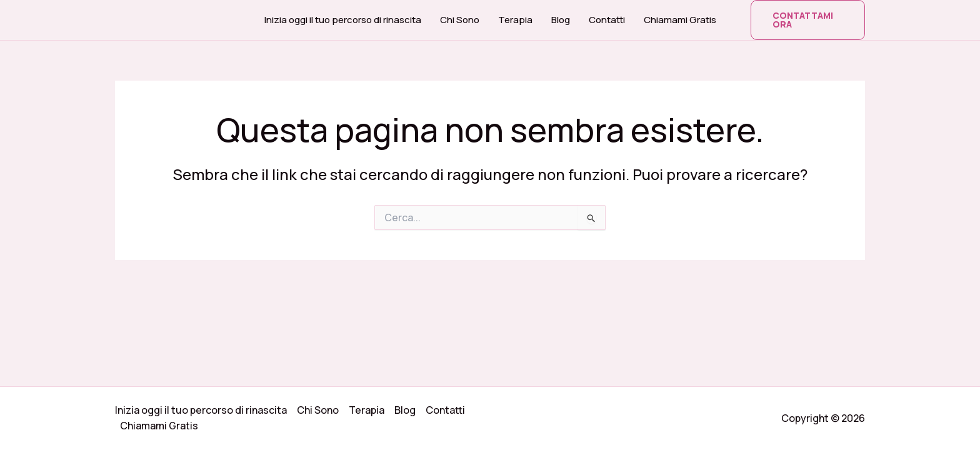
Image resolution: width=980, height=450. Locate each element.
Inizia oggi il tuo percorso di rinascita (343, 20)
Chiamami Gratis (680, 20)
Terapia (515, 20)
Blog (561, 20)
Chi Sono (460, 20)
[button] (808, 20)
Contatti (607, 20)
